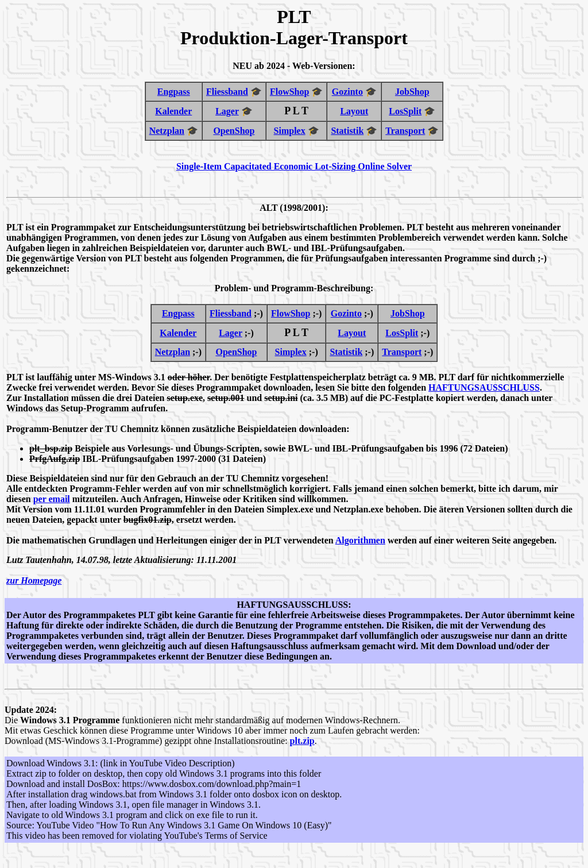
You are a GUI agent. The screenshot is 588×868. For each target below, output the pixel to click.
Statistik (347, 131)
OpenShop (234, 131)
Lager (227, 111)
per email (52, 499)
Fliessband (227, 92)
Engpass (174, 92)
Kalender (173, 111)
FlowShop (289, 92)
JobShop (412, 92)
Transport (405, 131)
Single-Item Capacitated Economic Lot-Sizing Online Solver (294, 166)
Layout (354, 111)
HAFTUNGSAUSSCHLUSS (484, 387)
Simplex (290, 131)
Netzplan (167, 131)
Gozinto (347, 92)
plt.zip (302, 741)
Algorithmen (360, 540)
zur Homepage (34, 580)
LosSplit (405, 111)
